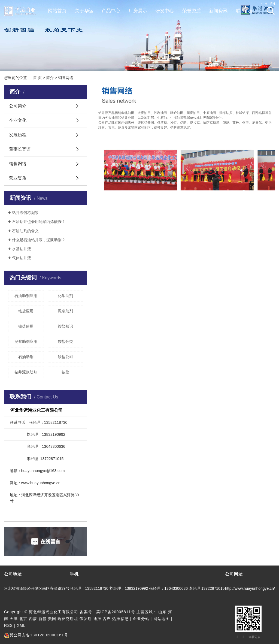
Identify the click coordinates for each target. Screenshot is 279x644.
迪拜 (97, 619)
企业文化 (18, 120)
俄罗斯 (86, 619)
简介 (50, 78)
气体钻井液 (22, 258)
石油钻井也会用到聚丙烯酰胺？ (39, 222)
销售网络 (18, 164)
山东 (162, 612)
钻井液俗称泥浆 (25, 213)
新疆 (43, 619)
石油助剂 (26, 357)
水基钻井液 (22, 249)
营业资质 (18, 178)
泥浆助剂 (65, 311)
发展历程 (18, 135)
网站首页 (57, 11)
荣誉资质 (192, 11)
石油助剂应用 (26, 296)
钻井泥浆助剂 (26, 372)
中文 (265, 4)
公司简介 (18, 106)
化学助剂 (65, 296)
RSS (8, 625)
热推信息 (120, 619)
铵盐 (65, 372)
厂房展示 (138, 11)
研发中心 (165, 11)
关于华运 (84, 11)
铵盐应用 (26, 311)
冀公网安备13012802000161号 (36, 635)
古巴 (107, 619)
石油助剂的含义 (25, 231)
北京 (23, 619)
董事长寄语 (20, 149)
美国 (52, 619)
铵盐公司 (65, 357)
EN (273, 4)
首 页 (37, 78)
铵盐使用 (26, 326)
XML (21, 625)
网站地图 (162, 619)
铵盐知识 (65, 326)
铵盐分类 (65, 341)
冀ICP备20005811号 (116, 612)
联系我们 (245, 11)
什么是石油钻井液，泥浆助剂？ (39, 240)
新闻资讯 (218, 11)
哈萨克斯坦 (68, 619)
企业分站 (141, 619)
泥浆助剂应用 (26, 341)
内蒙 (33, 619)
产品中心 (111, 11)
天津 (14, 619)
